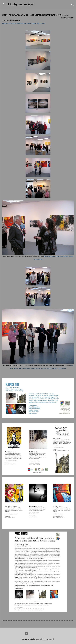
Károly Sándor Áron (21, 4)
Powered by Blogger (38, 634)
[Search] (73, 5)
